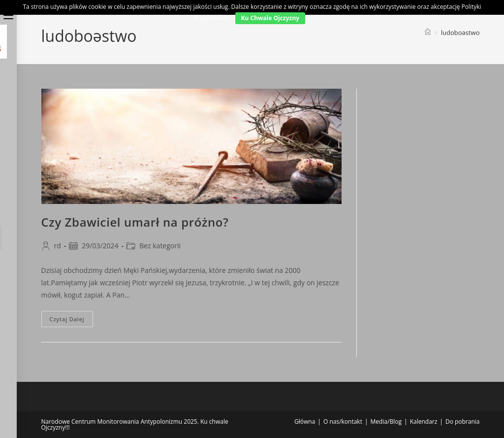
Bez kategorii (160, 246)
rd (58, 246)
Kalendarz (424, 421)
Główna (305, 421)
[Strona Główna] (428, 33)
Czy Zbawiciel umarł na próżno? (135, 222)
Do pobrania (463, 421)
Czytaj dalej (71, 321)
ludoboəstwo (460, 33)
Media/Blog (386, 421)
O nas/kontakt (343, 421)
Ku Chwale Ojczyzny (270, 18)
